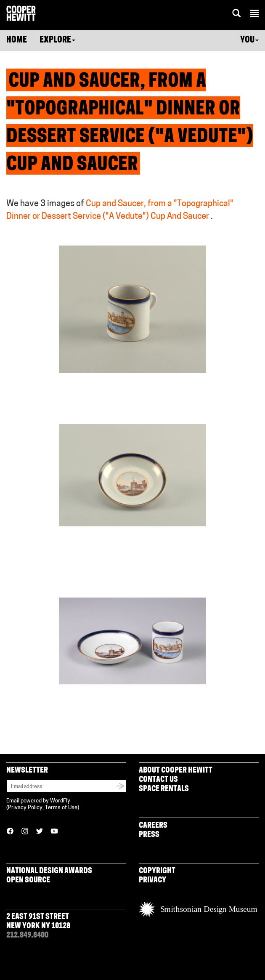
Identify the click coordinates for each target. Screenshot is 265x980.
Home (17, 40)
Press (149, 835)
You (249, 40)
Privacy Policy (25, 808)
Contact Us (158, 780)
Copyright (157, 871)
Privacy (152, 880)
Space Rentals (164, 789)
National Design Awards (49, 871)
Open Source (28, 880)
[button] (254, 15)
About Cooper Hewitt (176, 771)
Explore (57, 40)
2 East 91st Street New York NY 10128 (38, 922)
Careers (153, 826)
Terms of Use (61, 808)
